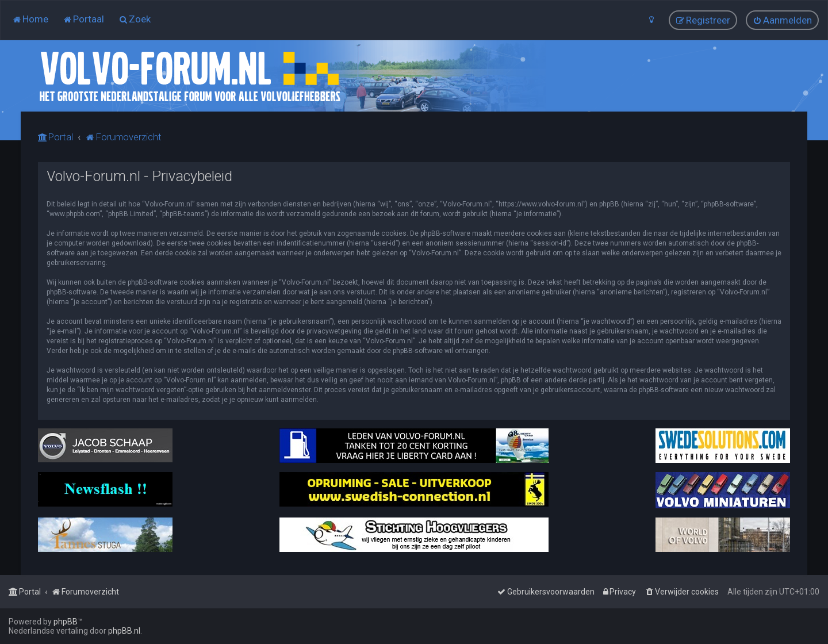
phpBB (66, 622)
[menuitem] (30, 19)
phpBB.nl (124, 631)
